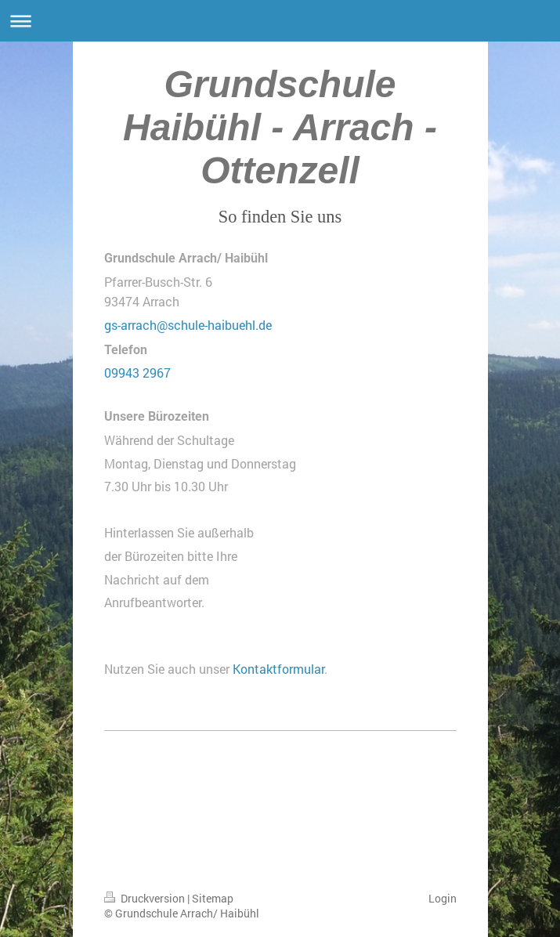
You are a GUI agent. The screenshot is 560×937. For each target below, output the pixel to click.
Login (443, 898)
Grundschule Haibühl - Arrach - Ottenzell (280, 127)
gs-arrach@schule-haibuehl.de (188, 325)
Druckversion (146, 898)
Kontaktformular (278, 669)
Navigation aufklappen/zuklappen (280, 21)
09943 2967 (137, 373)
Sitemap (213, 898)
